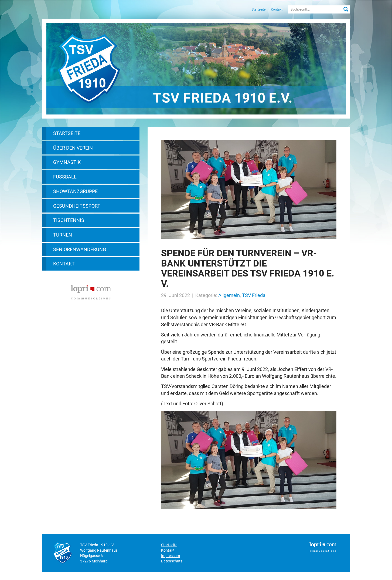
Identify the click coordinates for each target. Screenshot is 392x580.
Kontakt (277, 9)
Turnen (63, 235)
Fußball (65, 177)
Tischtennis (69, 220)
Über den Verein (73, 148)
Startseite (259, 9)
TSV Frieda (254, 295)
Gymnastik (67, 162)
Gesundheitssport (77, 206)
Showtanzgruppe (75, 191)
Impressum (171, 556)
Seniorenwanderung (80, 249)
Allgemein (229, 295)
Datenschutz (172, 561)
